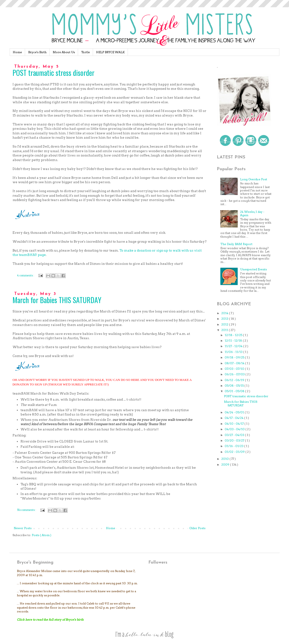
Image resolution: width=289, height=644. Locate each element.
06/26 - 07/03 (235, 374)
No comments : (27, 510)
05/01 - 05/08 (235, 391)
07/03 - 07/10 (235, 369)
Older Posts (197, 528)
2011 (225, 330)
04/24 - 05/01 (235, 412)
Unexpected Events (253, 269)
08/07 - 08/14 (235, 363)
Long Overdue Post (254, 179)
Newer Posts (23, 528)
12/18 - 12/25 (234, 335)
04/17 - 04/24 (234, 418)
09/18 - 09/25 (235, 357)
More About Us (64, 52)
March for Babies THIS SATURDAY (57, 300)
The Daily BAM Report (236, 244)
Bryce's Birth (37, 52)
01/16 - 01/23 (234, 446)
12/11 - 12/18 (234, 341)
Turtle (85, 52)
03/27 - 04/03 (235, 435)
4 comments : (26, 276)
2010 (225, 459)
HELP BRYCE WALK (110, 52)
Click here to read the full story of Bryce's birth (50, 620)
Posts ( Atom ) (42, 535)
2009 (226, 465)
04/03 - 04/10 (235, 429)
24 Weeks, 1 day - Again (252, 213)
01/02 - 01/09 (235, 452)
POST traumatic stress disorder (53, 73)
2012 (225, 324)
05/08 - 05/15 (235, 386)
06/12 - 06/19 (235, 380)
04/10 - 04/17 (235, 424)
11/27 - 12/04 (234, 346)
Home (17, 52)
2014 (225, 313)
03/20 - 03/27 (235, 440)
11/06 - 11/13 (234, 352)
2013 (225, 319)
